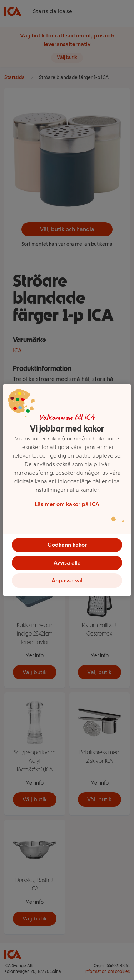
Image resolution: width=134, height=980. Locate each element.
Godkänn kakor (67, 545)
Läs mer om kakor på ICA (67, 504)
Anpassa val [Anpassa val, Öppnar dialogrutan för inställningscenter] (67, 580)
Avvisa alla (67, 563)
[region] (67, 490)
